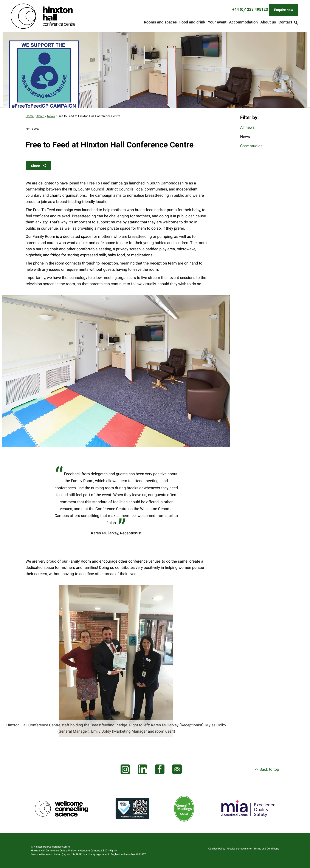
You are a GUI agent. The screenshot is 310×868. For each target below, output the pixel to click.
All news (247, 128)
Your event (217, 22)
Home (30, 116)
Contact (285, 22)
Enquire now (284, 10)
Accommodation (243, 22)
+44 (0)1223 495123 (250, 10)
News (51, 116)
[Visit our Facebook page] (160, 769)
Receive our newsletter (239, 849)
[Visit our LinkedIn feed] (143, 769)
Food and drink (192, 22)
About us (268, 22)
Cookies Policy (217, 849)
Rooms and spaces (160, 22)
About (40, 116)
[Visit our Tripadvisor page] (177, 769)
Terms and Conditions (266, 849)
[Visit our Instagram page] (125, 769)
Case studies (251, 146)
